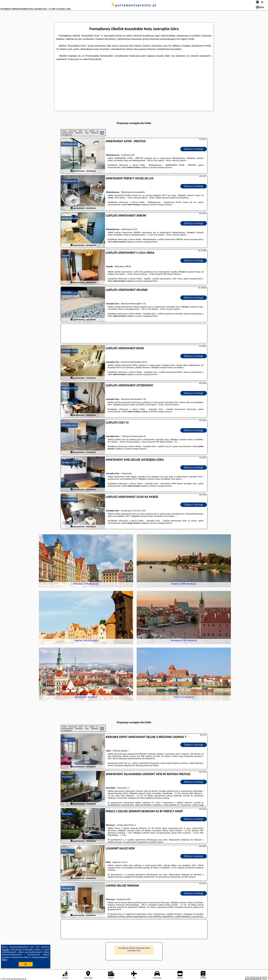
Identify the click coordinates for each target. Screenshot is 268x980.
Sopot (65, 740)
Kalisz (64, 851)
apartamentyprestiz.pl (134, 5)
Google (6, 950)
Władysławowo (69, 144)
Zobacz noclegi (194, 149)
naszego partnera (165, 167)
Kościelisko (67, 777)
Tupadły (66, 255)
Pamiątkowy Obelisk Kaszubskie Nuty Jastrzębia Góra (134, 949)
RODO (5, 960)
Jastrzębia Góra (69, 293)
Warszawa (67, 814)
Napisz (265, 979)
